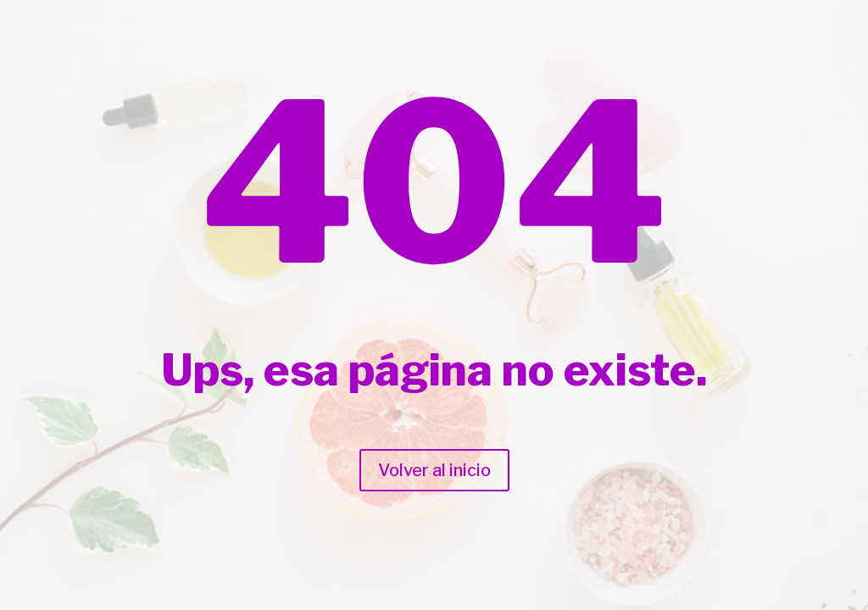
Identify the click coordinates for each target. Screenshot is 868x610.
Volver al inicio (434, 470)
